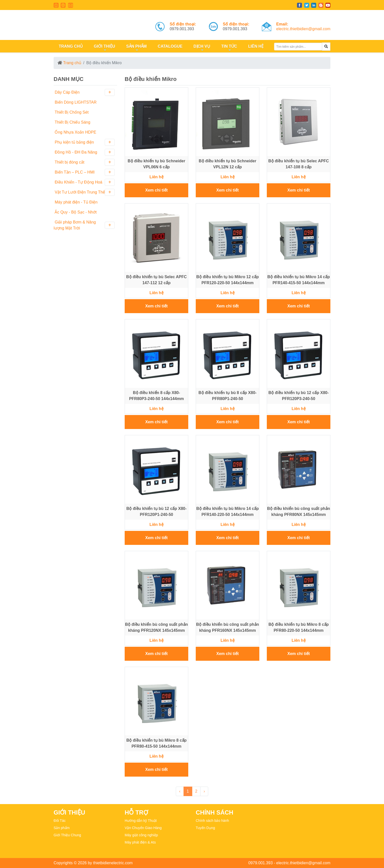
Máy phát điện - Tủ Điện (76, 202)
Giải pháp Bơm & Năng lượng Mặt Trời (84, 225)
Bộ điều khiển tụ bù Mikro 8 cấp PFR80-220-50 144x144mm (299, 627)
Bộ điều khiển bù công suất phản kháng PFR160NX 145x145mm (227, 627)
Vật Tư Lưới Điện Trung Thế (84, 192)
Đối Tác (60, 821)
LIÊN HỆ (255, 46)
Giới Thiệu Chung (67, 835)
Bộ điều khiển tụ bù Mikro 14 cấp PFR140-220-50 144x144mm (228, 512)
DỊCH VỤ (201, 48)
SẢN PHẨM (136, 48)
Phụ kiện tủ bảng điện (84, 142)
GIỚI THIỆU (104, 48)
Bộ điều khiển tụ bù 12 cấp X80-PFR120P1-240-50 (157, 512)
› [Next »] (204, 791)
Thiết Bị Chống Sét (71, 112)
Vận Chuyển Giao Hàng (143, 828)
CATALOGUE (169, 46)
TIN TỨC (229, 48)
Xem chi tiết (157, 190)
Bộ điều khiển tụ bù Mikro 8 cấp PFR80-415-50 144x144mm (157, 743)
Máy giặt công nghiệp (141, 835)
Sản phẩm (62, 828)
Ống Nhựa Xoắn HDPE (75, 132)
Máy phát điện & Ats (140, 842)
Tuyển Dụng (205, 828)
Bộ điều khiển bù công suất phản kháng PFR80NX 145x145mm (298, 512)
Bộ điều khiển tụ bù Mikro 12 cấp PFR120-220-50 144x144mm (228, 280)
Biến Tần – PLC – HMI (84, 172)
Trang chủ (72, 63)
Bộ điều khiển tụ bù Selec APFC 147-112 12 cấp (156, 280)
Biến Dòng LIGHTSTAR (75, 102)
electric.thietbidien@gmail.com (303, 29)
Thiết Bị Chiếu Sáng (72, 122)
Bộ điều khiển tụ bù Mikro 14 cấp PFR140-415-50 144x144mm (299, 280)
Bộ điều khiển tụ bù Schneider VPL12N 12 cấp (228, 164)
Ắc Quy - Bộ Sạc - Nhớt (75, 212)
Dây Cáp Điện (84, 92)
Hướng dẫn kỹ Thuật (141, 821)
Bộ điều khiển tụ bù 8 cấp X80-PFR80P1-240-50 (228, 396)
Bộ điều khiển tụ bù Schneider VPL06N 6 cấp (156, 164)
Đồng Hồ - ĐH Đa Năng (84, 152)
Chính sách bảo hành (212, 821)
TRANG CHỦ (70, 46)
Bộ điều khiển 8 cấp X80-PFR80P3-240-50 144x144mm (157, 396)
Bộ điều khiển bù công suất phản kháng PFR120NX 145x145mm (156, 627)
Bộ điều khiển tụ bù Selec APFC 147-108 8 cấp (299, 164)
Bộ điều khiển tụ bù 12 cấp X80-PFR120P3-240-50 (299, 396)
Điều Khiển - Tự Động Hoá (84, 182)
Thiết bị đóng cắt (84, 162)
